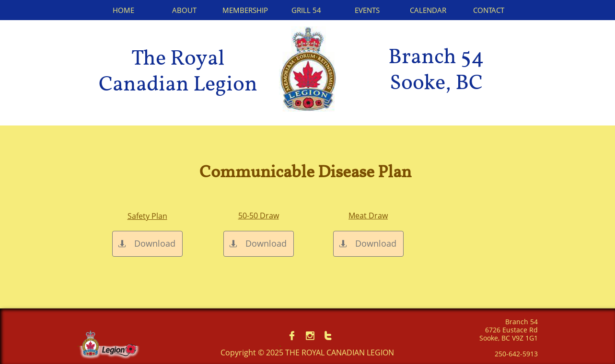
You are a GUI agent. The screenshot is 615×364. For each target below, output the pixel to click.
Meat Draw (368, 216)
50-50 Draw (259, 216)
